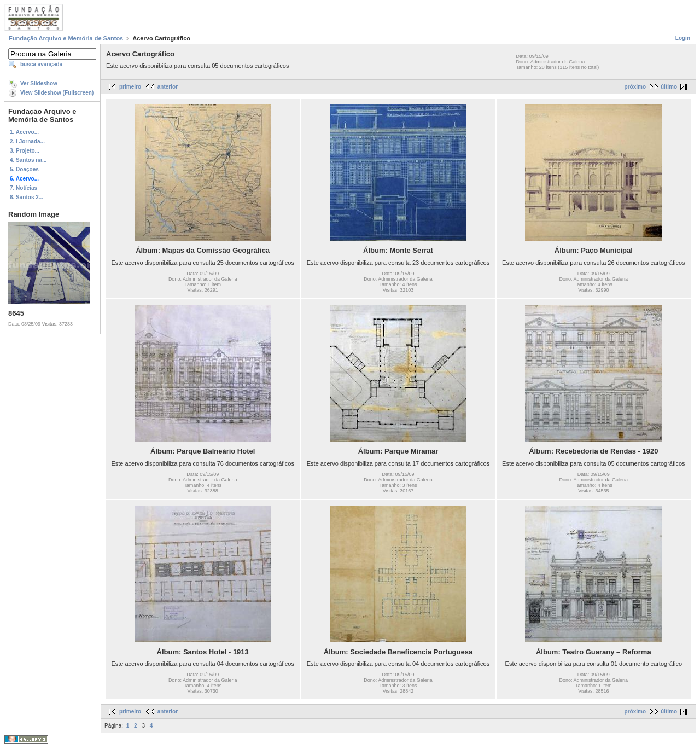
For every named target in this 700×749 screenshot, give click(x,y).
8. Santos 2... (27, 197)
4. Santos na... (28, 160)
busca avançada (41, 64)
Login (683, 38)
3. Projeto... (25, 151)
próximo (635, 87)
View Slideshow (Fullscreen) (57, 93)
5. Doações (24, 169)
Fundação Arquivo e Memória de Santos (66, 38)
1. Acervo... (24, 132)
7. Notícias (24, 188)
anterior (168, 87)
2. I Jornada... (27, 141)
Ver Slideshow (39, 83)
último (669, 87)
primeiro (130, 87)
